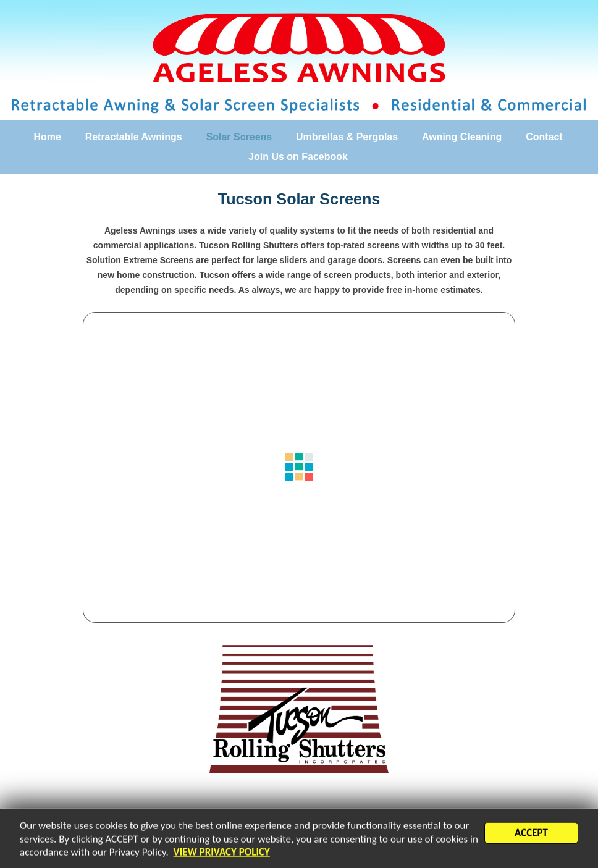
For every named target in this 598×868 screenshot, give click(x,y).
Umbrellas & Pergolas (347, 137)
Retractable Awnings (134, 137)
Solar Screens (239, 137)
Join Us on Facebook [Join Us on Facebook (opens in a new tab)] (298, 157)
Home (47, 137)
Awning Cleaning (462, 137)
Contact (544, 137)
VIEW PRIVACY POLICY (222, 855)
